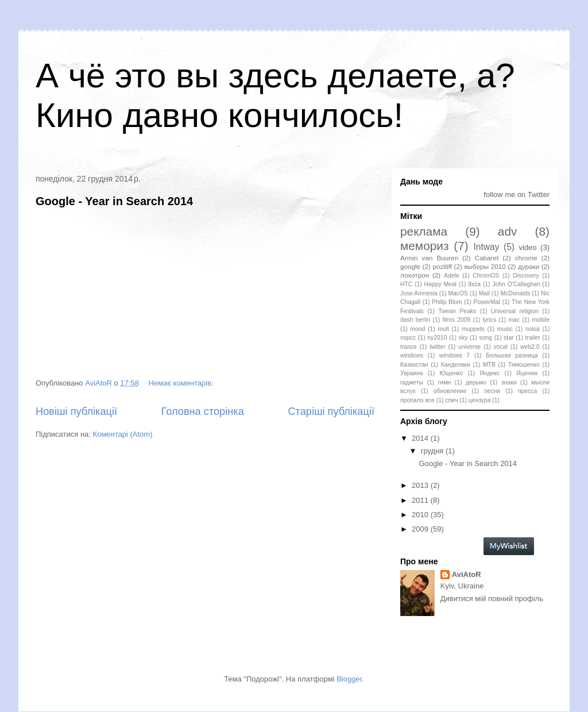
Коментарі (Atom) (123, 434)
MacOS (458, 293)
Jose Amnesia (419, 293)
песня (492, 391)
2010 (421, 515)
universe (469, 347)
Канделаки (456, 365)
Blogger (349, 679)
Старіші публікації (331, 411)
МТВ (489, 365)
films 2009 (457, 320)
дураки (529, 266)
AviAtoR (467, 574)
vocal (501, 347)
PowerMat (487, 302)
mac (514, 320)
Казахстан (414, 365)
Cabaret (487, 258)
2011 (421, 500)
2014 (421, 438)
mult (443, 329)
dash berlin (415, 320)
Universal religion (515, 311)
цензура (480, 400)
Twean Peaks (457, 311)
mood (417, 329)
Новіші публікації (76, 411)
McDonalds (515, 293)
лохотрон (415, 275)
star (508, 338)
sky (463, 338)
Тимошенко (524, 365)
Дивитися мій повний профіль (492, 599)
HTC (406, 284)
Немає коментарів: (182, 383)
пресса (527, 391)
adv (508, 231)
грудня (433, 451)
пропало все (417, 400)
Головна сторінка (203, 411)
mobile (541, 320)
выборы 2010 (485, 266)
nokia (533, 329)
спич (451, 400)
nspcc (408, 338)
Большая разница (512, 355)
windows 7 (454, 355)
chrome (526, 258)
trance (409, 347)
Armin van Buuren (429, 258)
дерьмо (476, 382)
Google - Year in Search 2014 (114, 201)
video (527, 247)
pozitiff (442, 266)
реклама (424, 231)
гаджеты (412, 382)
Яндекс (490, 373)
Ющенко (451, 373)
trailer (533, 338)
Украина (412, 373)
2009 (421, 529)
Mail (484, 293)
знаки (509, 382)
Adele (452, 276)
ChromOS (486, 276)
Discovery (526, 276)
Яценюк (527, 373)
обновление (450, 391)
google (410, 266)
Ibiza (474, 284)
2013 (421, 485)
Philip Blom (447, 302)
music (505, 329)
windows (412, 355)
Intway (487, 247)
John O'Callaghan (516, 284)
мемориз (424, 246)
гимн (444, 382)
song (486, 338)
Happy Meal (440, 284)
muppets (473, 329)
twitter (438, 347)
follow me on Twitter (517, 195)
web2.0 (530, 347)
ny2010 (437, 338)
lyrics (490, 320)
